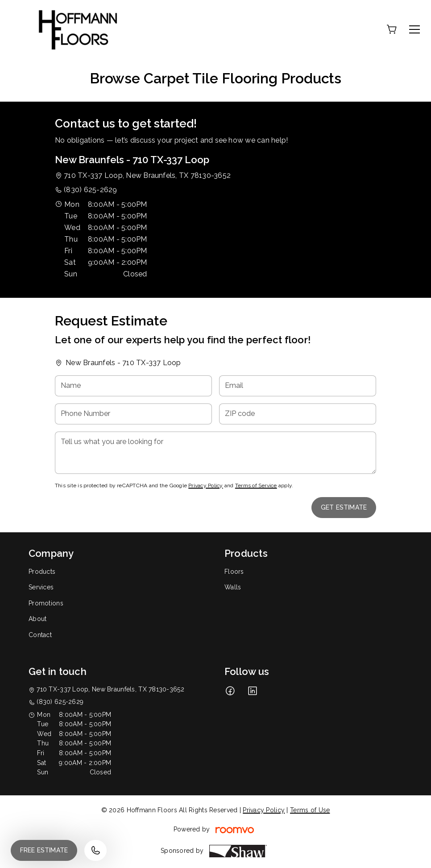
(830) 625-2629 (90, 190)
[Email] (298, 386)
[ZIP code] (298, 414)
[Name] (133, 386)
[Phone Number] (133, 414)
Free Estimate (44, 850)
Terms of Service (256, 485)
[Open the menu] (414, 29)
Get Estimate (344, 507)
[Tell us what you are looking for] (215, 453)
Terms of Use (310, 810)
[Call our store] (95, 850)
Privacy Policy (205, 485)
